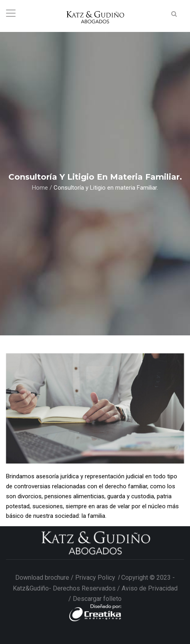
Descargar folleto (97, 599)
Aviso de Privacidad (150, 588)
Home (40, 187)
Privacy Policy (96, 578)
